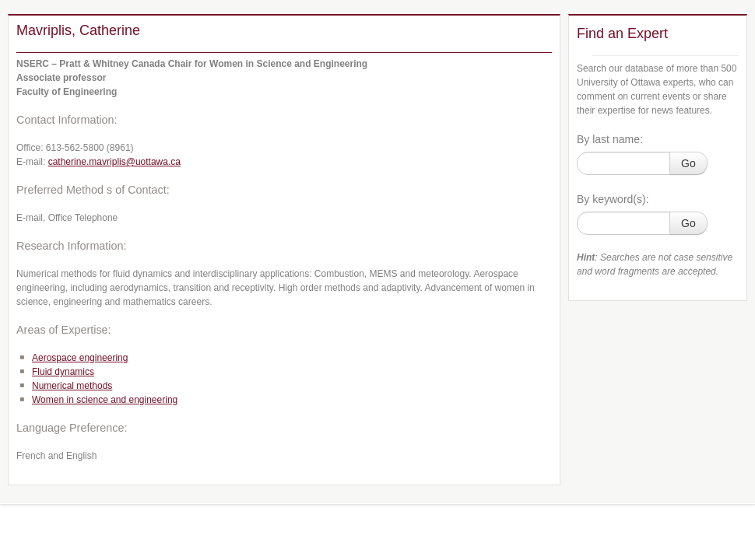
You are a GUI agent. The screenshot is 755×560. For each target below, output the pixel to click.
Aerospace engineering (80, 358)
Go (688, 163)
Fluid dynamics (63, 372)
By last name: (610, 139)
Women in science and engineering (105, 400)
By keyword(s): (613, 199)
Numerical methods (72, 386)
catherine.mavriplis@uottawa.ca (114, 162)
